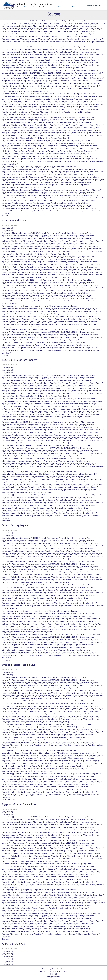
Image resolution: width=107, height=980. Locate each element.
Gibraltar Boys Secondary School (36, 4)
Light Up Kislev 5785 (95, 5)
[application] (102, 5)
